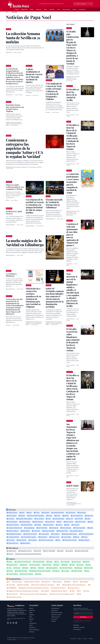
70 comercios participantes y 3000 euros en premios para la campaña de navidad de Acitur (73, 183)
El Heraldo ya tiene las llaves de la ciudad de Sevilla (73, 95)
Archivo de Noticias (34, 630)
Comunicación (66, 9)
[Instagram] (13, 623)
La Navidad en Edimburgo (11, 275)
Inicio (7, 12)
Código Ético (55, 610)
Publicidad (76, 625)
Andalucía (39, 9)
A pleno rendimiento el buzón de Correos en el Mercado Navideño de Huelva (34, 76)
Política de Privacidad (57, 613)
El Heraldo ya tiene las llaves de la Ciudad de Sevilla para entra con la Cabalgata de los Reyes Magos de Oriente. (73, 137)
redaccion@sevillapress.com (24, 640)
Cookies (79, 639)
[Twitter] (11, 623)
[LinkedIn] (16, 623)
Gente (45, 9)
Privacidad (73, 639)
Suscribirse (83, 617)
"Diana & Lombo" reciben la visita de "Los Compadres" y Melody (15, 187)
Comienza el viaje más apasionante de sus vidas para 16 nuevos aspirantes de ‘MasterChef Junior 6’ (73, 235)
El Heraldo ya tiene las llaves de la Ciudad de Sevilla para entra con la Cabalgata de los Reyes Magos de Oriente (73, 387)
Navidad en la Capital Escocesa (14, 213)
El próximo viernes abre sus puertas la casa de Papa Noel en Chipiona (15, 108)
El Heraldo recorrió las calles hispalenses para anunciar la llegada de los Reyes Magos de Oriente (73, 340)
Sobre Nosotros (55, 608)
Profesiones (82, 9)
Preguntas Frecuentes (79, 627)
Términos (85, 639)
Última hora (24, 9)
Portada (17, 9)
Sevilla (32, 9)
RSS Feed (32, 632)
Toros (58, 9)
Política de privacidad (84, 622)
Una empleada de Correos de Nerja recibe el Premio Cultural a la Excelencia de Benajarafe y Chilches (54, 91)
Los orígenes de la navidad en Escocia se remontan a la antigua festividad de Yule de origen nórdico (35, 206)
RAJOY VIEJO (73, 486)
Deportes (52, 9)
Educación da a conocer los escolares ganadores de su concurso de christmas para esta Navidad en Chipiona (33, 298)
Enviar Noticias (77, 629)
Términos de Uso (56, 617)
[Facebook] (8, 623)
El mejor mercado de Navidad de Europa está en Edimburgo (54, 203)
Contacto (54, 621)
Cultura (74, 9)
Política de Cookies (56, 615)
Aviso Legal (54, 619)
